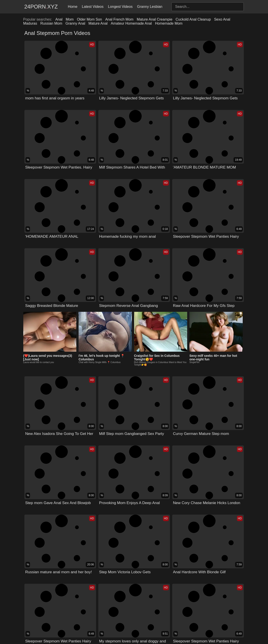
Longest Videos (120, 7)
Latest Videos (93, 7)
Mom (70, 19)
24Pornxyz (41, 7)
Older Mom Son (89, 19)
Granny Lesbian (150, 7)
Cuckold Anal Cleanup (193, 19)
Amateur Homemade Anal (131, 23)
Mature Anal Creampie (155, 19)
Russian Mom (51, 23)
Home (73, 7)
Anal (59, 19)
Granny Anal (75, 23)
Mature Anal (98, 23)
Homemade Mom (169, 23)
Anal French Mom (119, 19)
